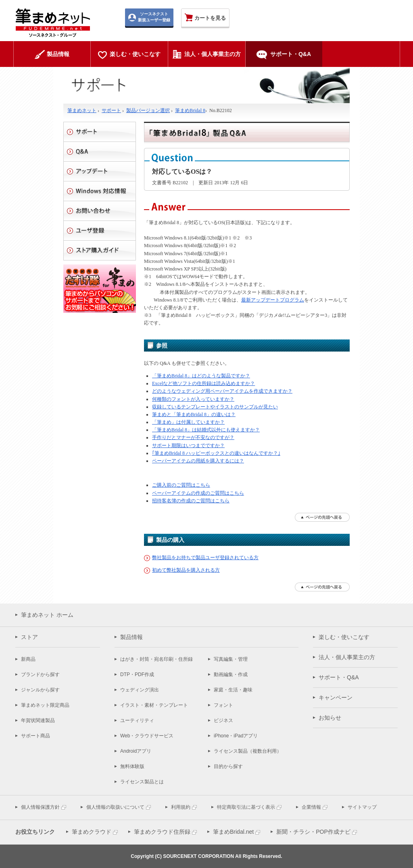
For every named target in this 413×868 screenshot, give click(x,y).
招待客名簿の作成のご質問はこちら (191, 501)
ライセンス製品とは (142, 782)
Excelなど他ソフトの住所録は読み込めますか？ (203, 383)
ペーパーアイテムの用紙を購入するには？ (198, 461)
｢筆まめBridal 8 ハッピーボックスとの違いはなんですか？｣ (216, 453)
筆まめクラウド (92, 832)
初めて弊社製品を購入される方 (186, 570)
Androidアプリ (136, 751)
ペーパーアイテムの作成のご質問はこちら (198, 493)
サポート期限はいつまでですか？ (188, 445)
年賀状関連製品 (38, 720)
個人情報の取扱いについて (115, 807)
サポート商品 (35, 736)
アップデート (100, 171)
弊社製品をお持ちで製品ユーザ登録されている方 (205, 558)
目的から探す (228, 766)
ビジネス (223, 720)
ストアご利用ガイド (100, 250)
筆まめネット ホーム (47, 615)
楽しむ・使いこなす (344, 637)
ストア (29, 637)
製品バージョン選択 (148, 110)
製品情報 (131, 637)
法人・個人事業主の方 (347, 657)
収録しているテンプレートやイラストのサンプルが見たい (215, 407)
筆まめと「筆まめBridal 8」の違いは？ (194, 414)
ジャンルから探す (40, 690)
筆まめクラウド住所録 (162, 832)
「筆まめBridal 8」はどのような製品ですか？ (201, 376)
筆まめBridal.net (233, 832)
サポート (111, 110)
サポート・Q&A (339, 677)
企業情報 (311, 807)
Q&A (100, 152)
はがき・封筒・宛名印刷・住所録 (156, 659)
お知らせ (330, 718)
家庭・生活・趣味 (233, 690)
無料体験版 (132, 766)
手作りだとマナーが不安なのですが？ (193, 437)
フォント (223, 705)
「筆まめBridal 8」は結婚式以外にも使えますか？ (206, 430)
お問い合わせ (100, 211)
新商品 (28, 659)
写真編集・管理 (231, 659)
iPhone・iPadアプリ (236, 736)
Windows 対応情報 (100, 191)
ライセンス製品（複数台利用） (248, 751)
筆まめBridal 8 (190, 110)
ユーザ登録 (100, 231)
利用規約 (181, 807)
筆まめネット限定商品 (45, 705)
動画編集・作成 (231, 674)
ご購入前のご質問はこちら (181, 485)
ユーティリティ (137, 720)
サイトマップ (362, 807)
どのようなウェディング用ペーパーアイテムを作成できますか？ (222, 391)
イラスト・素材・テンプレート (154, 705)
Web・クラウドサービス (147, 736)
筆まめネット (82, 110)
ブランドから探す (40, 674)
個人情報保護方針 (40, 807)
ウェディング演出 (140, 690)
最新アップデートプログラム (273, 300)
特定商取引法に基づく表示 (246, 807)
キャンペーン (336, 697)
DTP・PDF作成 (137, 674)
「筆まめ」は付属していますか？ (188, 422)
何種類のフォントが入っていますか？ (193, 399)
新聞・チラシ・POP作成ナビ (313, 832)
